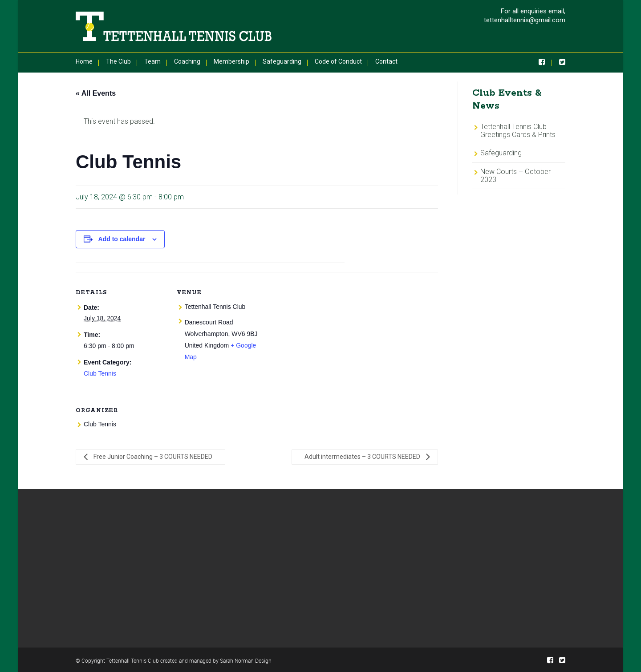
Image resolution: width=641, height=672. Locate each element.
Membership (231, 61)
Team (152, 61)
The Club (118, 61)
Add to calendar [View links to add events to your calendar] (122, 239)
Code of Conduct (338, 61)
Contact (386, 61)
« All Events (96, 93)
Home (84, 61)
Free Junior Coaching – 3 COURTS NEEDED (152, 457)
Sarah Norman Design (246, 660)
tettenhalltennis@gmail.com (525, 20)
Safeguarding (282, 61)
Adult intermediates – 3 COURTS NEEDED (363, 457)
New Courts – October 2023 (515, 176)
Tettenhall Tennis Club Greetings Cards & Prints (518, 131)
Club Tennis (100, 373)
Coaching (187, 61)
